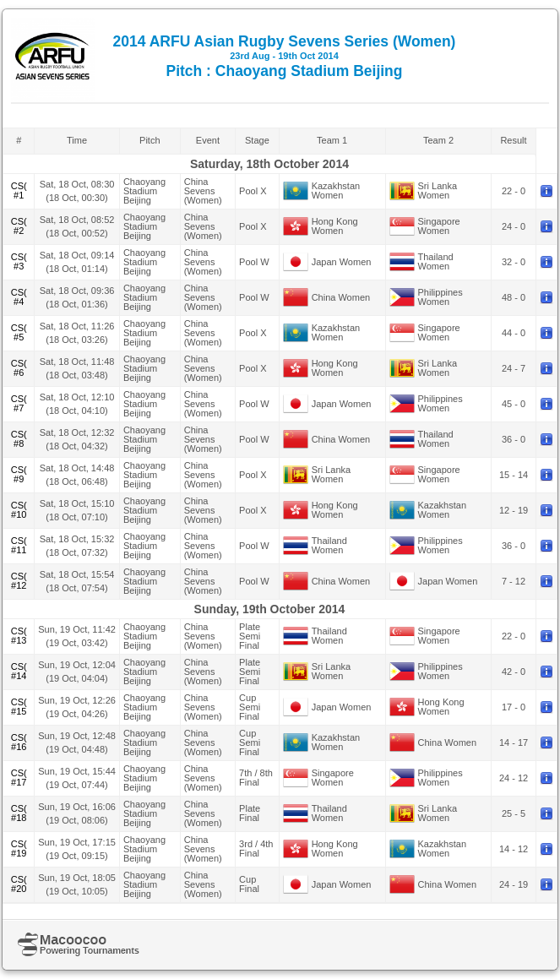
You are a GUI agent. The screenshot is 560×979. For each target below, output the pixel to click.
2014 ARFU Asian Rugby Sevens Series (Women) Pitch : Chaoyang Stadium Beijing (285, 56)
